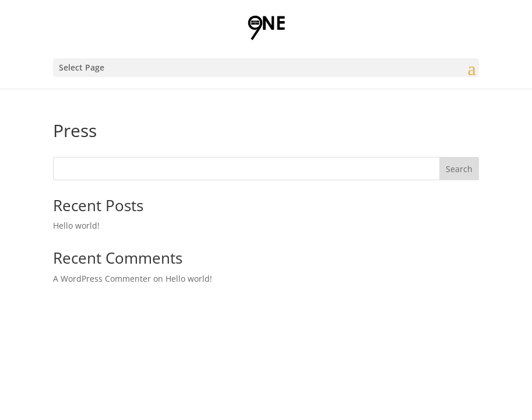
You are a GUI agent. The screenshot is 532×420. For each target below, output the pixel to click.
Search (459, 169)
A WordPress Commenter (102, 279)
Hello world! (76, 225)
